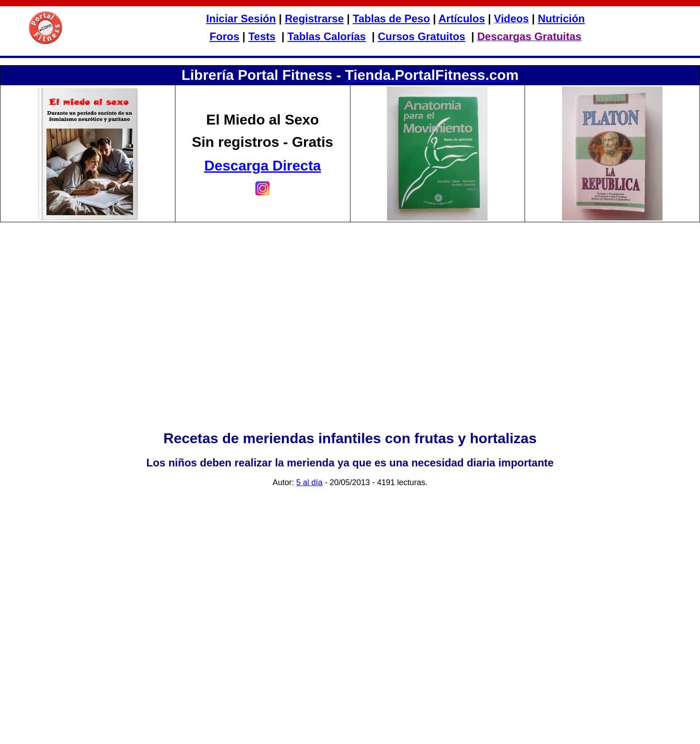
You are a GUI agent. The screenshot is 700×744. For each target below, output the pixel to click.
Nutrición (561, 19)
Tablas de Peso (391, 19)
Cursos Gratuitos (421, 36)
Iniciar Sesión (241, 19)
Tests (262, 36)
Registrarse (314, 19)
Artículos (462, 19)
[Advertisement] (350, 346)
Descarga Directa (262, 166)
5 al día (309, 482)
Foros (224, 36)
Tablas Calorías (327, 36)
